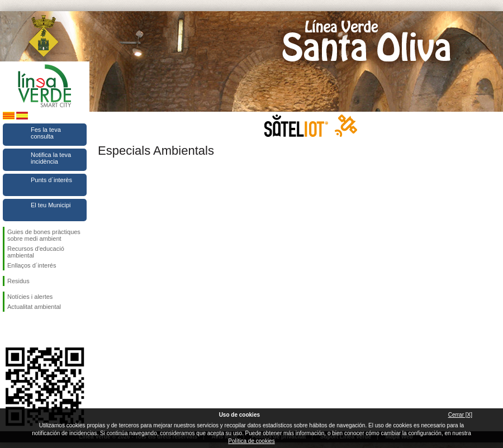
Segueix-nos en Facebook (10, 330)
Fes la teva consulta (46, 133)
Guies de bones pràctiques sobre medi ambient (44, 235)
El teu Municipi (51, 205)
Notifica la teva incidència (51, 158)
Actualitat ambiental (34, 307)
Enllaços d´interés (32, 265)
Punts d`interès (51, 180)
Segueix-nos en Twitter (28, 330)
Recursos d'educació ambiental (36, 252)
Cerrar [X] (460, 415)
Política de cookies (251, 441)
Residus (18, 281)
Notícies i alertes (30, 297)
